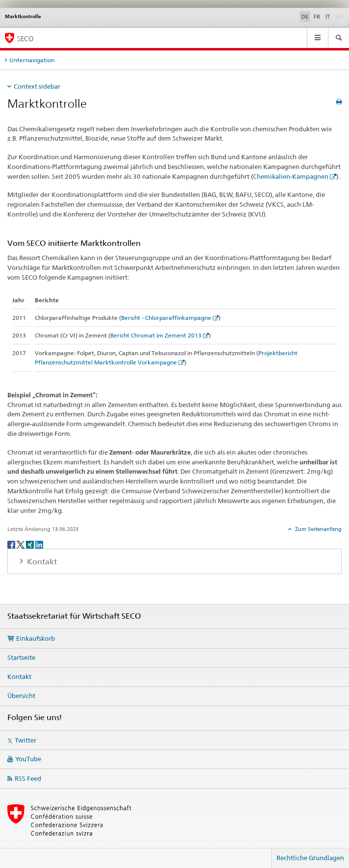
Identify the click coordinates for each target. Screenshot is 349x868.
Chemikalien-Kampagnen (291, 176)
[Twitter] (21, 544)
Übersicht (21, 696)
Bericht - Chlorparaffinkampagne (166, 318)
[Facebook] (12, 544)
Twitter (25, 740)
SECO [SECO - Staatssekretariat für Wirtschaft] (25, 38)
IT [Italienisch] (328, 17)
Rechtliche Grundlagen (310, 858)
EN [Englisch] (340, 16)
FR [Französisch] (317, 17)
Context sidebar (37, 86)
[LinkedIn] (39, 544)
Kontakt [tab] (41, 562)
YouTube (28, 759)
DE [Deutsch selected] (305, 17)
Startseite (21, 657)
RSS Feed (28, 778)
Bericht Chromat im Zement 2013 (156, 335)
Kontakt (19, 676)
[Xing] (31, 544)
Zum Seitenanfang (318, 529)
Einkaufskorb (36, 638)
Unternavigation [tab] (32, 60)
